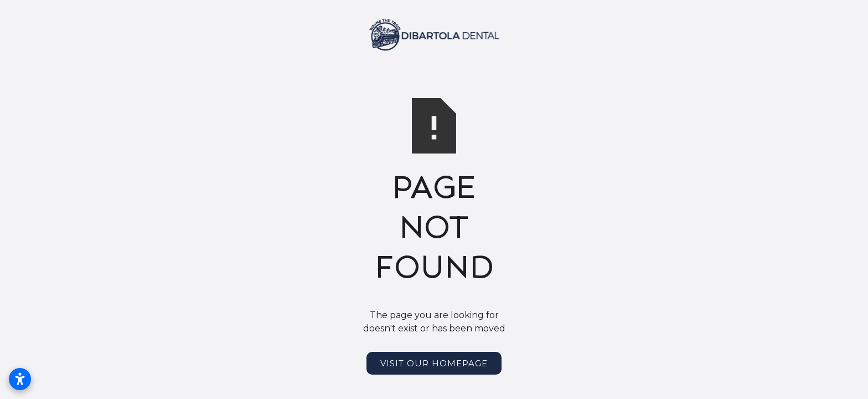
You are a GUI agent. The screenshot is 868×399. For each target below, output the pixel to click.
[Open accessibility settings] (20, 379)
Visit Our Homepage (434, 363)
